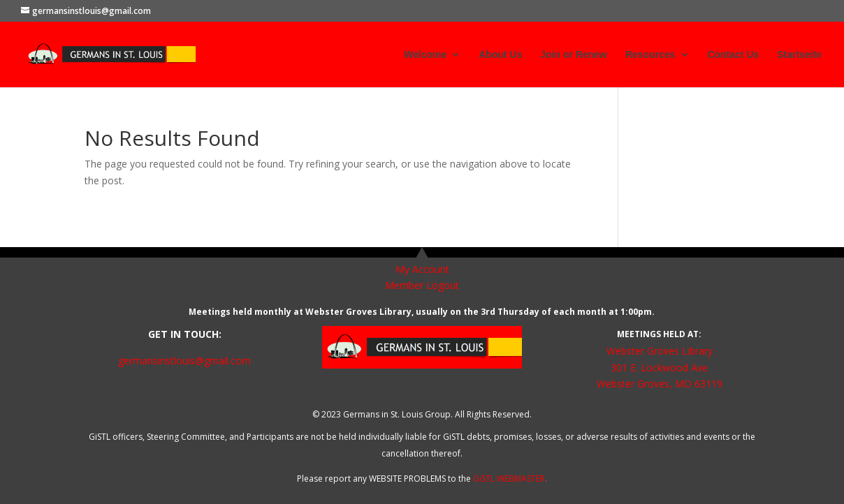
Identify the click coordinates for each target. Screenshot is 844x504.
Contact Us (733, 55)
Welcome (425, 55)
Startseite (799, 55)
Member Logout (422, 285)
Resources (650, 55)
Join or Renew (574, 55)
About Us (500, 55)
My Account (422, 269)
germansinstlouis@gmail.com (184, 361)
